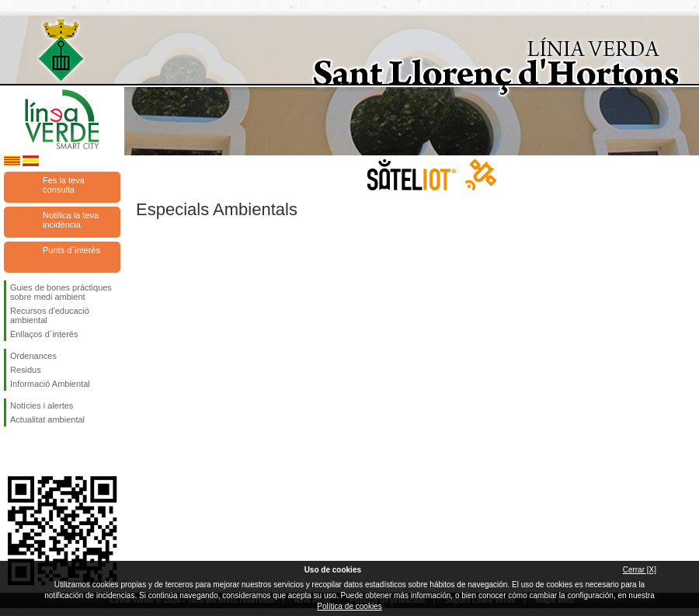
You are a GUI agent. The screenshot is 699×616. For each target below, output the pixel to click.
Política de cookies (349, 606)
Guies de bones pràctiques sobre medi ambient (61, 292)
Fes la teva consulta (64, 185)
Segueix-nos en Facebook (13, 451)
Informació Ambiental (50, 384)
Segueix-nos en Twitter (39, 451)
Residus (26, 370)
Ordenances (33, 356)
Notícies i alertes (42, 405)
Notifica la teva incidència (71, 220)
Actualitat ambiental (47, 419)
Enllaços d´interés (44, 334)
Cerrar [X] (640, 570)
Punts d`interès (71, 250)
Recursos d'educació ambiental (50, 315)
